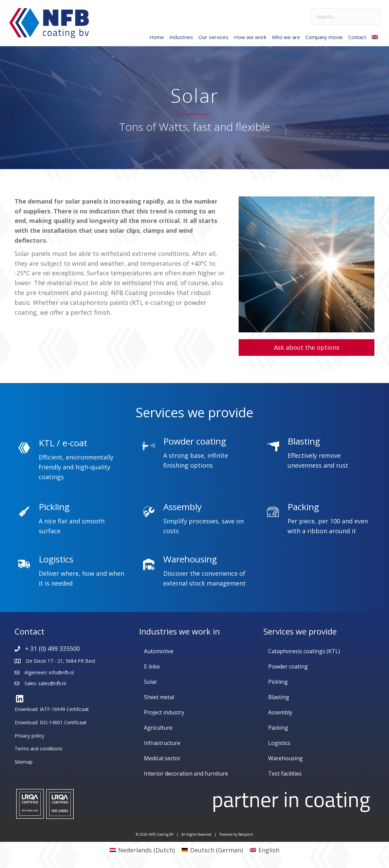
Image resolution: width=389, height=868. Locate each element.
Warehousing (285, 758)
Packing (278, 728)
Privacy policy (29, 736)
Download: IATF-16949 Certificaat (52, 709)
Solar (151, 682)
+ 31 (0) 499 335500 (52, 648)
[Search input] (346, 17)
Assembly (280, 712)
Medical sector (162, 758)
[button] (307, 348)
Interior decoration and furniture (186, 774)
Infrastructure (162, 743)
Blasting (279, 697)
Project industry (164, 712)
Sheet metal (159, 697)
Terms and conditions (39, 749)
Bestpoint (246, 834)
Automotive (159, 651)
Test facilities (285, 774)
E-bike (152, 666)
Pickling (278, 682)
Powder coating (288, 666)
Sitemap (24, 762)
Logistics (279, 743)
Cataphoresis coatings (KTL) (304, 651)
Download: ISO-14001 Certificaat (51, 722)
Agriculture (158, 728)
